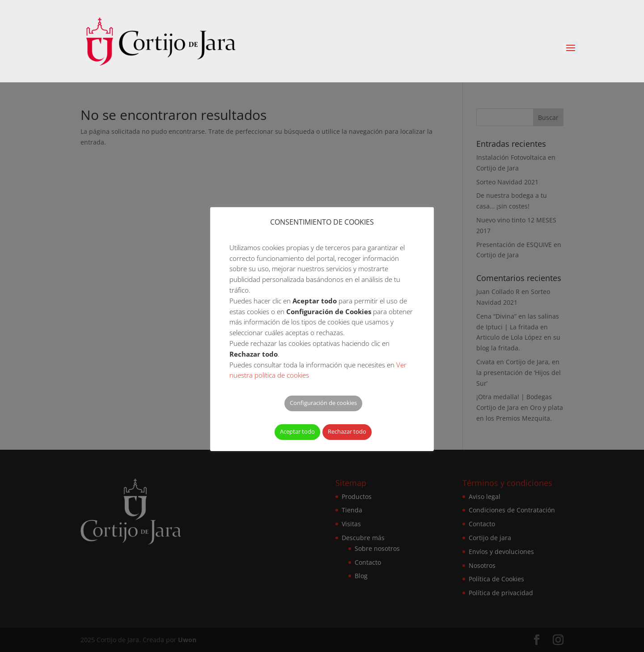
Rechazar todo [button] (347, 431)
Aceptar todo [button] (297, 431)
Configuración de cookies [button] (323, 403)
